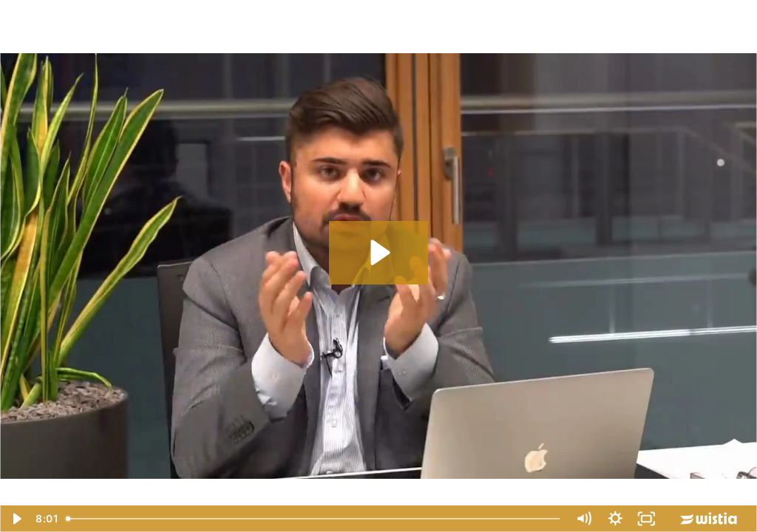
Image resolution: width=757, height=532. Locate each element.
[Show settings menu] (615, 519)
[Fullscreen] (646, 519)
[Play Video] (16, 519)
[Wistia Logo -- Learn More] (710, 519)
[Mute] (584, 519)
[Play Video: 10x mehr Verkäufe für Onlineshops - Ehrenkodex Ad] (378, 252)
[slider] (314, 519)
